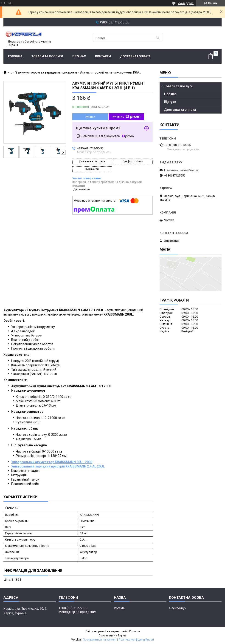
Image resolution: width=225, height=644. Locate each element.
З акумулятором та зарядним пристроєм (46, 72)
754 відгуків (186, 3)
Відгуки (170, 102)
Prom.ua (135, 631)
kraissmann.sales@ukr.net (181, 170)
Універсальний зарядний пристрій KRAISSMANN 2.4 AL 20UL (58, 466)
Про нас (79, 56)
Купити (90, 117)
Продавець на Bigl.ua (113, 635)
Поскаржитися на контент (100, 640)
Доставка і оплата (135, 56)
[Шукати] (158, 38)
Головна (15, 56)
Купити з (127, 117)
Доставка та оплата (180, 110)
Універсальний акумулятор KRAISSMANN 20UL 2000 (52, 462)
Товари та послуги (47, 56)
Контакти (103, 56)
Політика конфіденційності (136, 640)
